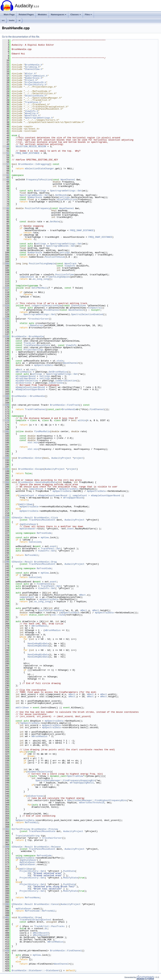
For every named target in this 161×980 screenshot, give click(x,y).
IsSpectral (95, 308)
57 (6, 164)
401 (6, 917)
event (71, 529)
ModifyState (71, 878)
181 (6, 431)
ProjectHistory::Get (32, 871)
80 (6, 208)
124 (6, 306)
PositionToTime (64, 275)
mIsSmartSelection (27, 381)
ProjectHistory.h (36, 85)
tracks (12, 20)
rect (33, 370)
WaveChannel (68, 180)
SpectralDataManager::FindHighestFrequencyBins (97, 800)
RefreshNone (32, 898)
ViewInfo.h (32, 111)
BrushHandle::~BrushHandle (28, 396)
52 (6, 153)
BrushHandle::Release (47, 847)
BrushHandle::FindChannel (66, 951)
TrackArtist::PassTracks (49, 926)
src (3, 20)
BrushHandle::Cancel (47, 904)
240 (6, 562)
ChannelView (78, 306)
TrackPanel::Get (51, 549)
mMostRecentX (41, 933)
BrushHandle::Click (46, 518)
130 (6, 319)
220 (6, 518)
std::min (33, 443)
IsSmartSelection (66, 381)
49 (6, 146)
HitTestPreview (21, 829)
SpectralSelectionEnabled (87, 314)
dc (46, 929)
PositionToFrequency (37, 208)
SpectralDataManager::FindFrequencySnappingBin (65, 780)
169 (6, 405)
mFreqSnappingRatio (82, 783)
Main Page (9, 15)
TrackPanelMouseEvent (42, 520)
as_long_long (41, 279)
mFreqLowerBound (26, 378)
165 (6, 396)
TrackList (29, 343)
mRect (19, 370)
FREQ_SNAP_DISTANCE (27, 153)
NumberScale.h (33, 78)
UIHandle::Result (22, 518)
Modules (42, 15)
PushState (69, 871)
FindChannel (52, 310)
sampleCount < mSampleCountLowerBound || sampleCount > (55, 496)
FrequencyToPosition (39, 180)
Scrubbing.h (32, 67)
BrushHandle (69, 409)
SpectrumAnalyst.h (36, 76)
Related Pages (26, 15)
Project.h (31, 80)
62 (6, 175)
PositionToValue (55, 257)
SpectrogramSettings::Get (66, 191)
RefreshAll (32, 555)
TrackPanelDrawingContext (36, 920)
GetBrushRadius (58, 372)
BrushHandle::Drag (46, 562)
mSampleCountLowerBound (30, 387)
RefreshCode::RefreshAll (40, 911)
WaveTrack (71, 264)
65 (6, 180)
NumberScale (35, 197)
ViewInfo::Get (47, 551)
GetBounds (61, 195)
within (82, 420)
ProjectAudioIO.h (36, 82)
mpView (45, 537)
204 (6, 482)
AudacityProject (61, 458)
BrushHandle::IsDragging (33, 164)
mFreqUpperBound (26, 376)
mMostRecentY (41, 935)
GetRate (55, 222)
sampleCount (27, 277)
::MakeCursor (36, 325)
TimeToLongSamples (59, 277)
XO (29, 873)
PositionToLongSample (42, 264)
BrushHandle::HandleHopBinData (37, 482)
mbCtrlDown (26, 504)
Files (88, 15)
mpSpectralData (43, 365)
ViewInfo (70, 266)
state (60, 361)
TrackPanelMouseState (37, 345)
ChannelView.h (33, 69)
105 (6, 264)
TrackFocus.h (33, 102)
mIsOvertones (24, 383)
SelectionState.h (36, 96)
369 (6, 847)
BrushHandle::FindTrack (65, 405)
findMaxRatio (42, 431)
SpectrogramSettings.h (39, 118)
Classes (76, 15)
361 (6, 829)
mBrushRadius (24, 372)
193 (6, 458)
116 (6, 288)
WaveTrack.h (32, 116)
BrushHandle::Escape (31, 469)
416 (6, 951)
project (79, 458)
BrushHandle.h (33, 65)
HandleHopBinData (38, 644)
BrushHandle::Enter (30, 458)
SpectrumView (75, 776)
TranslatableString (27, 836)
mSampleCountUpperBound (30, 389)
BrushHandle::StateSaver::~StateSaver (36, 970)
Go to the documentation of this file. (21, 37)
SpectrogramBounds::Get (34, 195)
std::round (58, 615)
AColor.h (30, 74)
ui (19, 20)
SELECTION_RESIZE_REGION (31, 146)
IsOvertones (56, 383)
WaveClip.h (32, 113)
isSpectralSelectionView (47, 306)
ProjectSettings (33, 350)
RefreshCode (44, 533)
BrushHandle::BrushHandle (28, 336)
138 (6, 336)
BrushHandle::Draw (30, 917)
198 (6, 469)
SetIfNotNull (39, 288)
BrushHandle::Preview (45, 829)
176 (6, 420)
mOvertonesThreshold (92, 803)
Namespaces (59, 15)
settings (41, 191)
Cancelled (35, 542)
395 (6, 904)
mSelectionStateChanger (39, 169)
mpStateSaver (29, 524)
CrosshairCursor (39, 319)
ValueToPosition (67, 200)
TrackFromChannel (36, 409)
